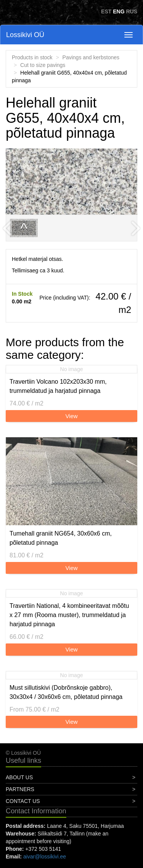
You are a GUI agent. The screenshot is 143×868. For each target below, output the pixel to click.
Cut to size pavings (43, 65)
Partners (20, 789)
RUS (132, 11)
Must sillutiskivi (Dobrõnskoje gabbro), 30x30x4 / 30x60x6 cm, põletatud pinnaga (66, 692)
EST (106, 11)
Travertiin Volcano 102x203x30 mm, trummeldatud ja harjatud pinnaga (58, 386)
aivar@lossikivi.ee (45, 857)
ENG (119, 11)
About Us (19, 777)
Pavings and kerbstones (91, 57)
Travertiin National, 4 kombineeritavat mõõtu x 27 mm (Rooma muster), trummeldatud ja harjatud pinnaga (69, 615)
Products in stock (32, 57)
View (71, 416)
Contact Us (23, 801)
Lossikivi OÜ (25, 35)
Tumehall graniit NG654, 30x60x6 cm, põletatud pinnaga (61, 538)
